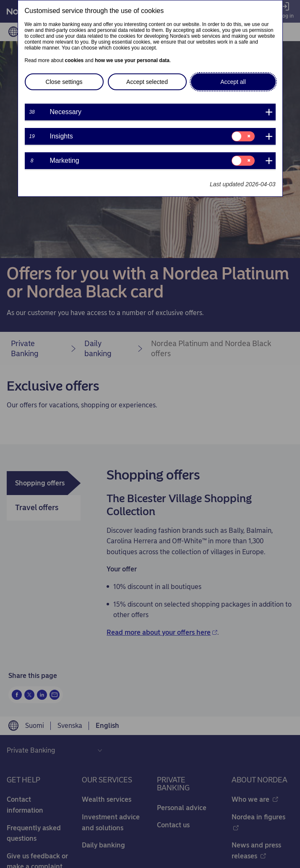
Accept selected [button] (147, 82)
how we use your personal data (132, 60)
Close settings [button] (64, 82)
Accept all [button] (233, 82)
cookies (74, 60)
